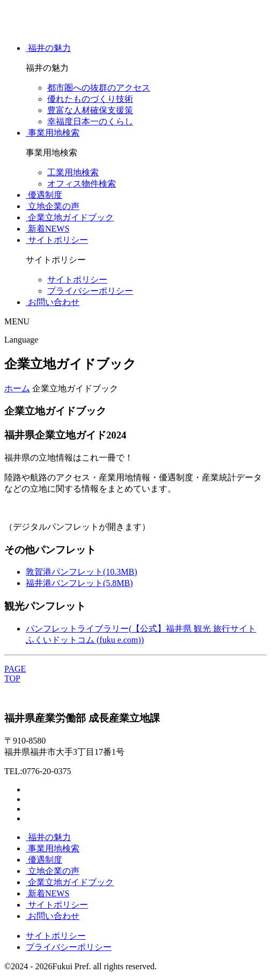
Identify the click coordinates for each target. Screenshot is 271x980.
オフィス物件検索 (82, 184)
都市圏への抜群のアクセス (99, 88)
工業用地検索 (73, 172)
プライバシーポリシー (90, 291)
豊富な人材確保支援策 (90, 110)
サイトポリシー (77, 280)
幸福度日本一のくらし (90, 121)
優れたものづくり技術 (90, 99)
